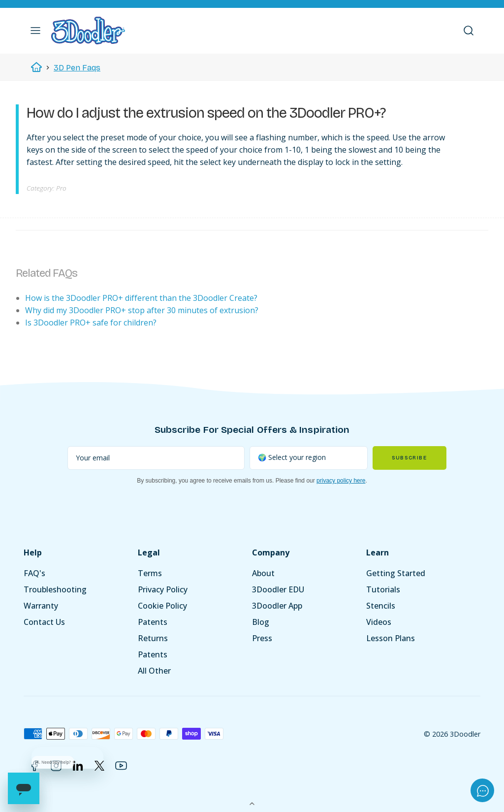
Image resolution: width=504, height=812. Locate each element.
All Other (154, 671)
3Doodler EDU (278, 589)
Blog (261, 622)
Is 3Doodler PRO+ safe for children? (91, 323)
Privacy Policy (163, 589)
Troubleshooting (55, 589)
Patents (153, 622)
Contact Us (44, 622)
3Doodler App (277, 606)
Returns (153, 638)
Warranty (41, 606)
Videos (379, 622)
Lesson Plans (391, 638)
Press (262, 638)
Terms (150, 573)
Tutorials (383, 589)
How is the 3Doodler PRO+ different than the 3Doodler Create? (141, 298)
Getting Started (396, 573)
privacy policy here (341, 481)
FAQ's (34, 573)
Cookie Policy (162, 606)
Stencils (381, 606)
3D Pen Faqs (77, 68)
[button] (35, 31)
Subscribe (409, 458)
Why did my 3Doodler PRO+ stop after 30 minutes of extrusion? (142, 310)
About (263, 573)
